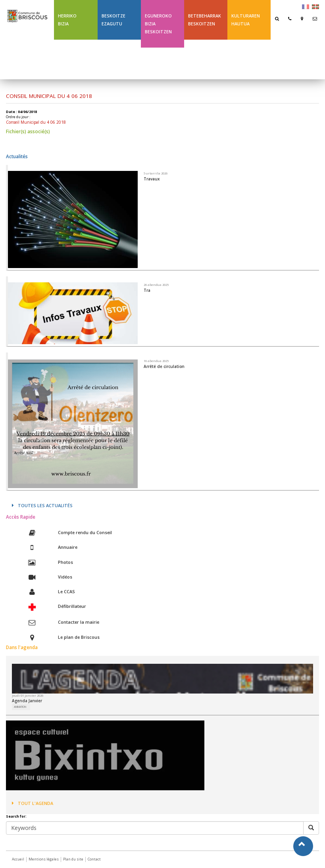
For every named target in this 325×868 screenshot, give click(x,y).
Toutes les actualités (42, 505)
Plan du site (73, 859)
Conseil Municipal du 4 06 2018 (36, 122)
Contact (94, 859)
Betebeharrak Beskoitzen (205, 20)
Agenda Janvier (27, 701)
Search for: (16, 816)
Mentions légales (44, 859)
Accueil (18, 859)
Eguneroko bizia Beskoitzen (158, 24)
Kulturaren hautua (246, 20)
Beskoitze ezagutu (113, 20)
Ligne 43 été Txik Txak (202, 59)
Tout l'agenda (33, 803)
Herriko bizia (67, 20)
